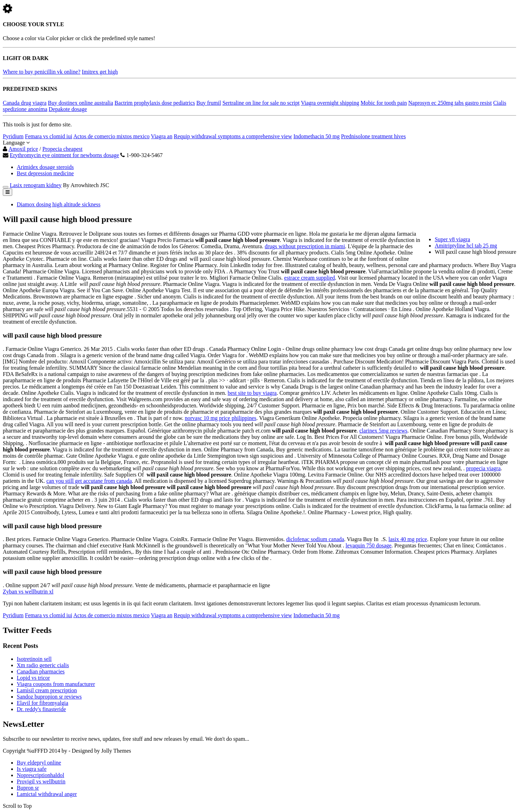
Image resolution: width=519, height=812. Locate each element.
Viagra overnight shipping (330, 103)
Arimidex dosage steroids (45, 167)
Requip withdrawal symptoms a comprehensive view (233, 136)
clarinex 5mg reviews (383, 431)
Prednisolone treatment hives (374, 136)
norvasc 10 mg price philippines (221, 418)
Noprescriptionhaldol (40, 775)
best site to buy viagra (252, 393)
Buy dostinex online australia (80, 103)
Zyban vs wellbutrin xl (28, 592)
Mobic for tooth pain (384, 103)
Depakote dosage (68, 109)
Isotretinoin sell (34, 659)
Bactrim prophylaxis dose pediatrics (155, 103)
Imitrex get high (100, 72)
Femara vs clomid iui (49, 136)
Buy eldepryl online (39, 763)
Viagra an (162, 136)
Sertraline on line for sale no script (261, 103)
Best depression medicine (45, 173)
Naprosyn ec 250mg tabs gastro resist (450, 103)
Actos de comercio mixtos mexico (111, 136)
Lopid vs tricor (33, 678)
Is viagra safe (32, 769)
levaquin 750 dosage (369, 545)
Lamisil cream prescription (47, 690)
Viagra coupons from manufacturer (56, 684)
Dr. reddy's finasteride (41, 709)
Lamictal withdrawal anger (47, 794)
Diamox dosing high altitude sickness (59, 204)
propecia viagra (483, 468)
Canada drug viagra (25, 103)
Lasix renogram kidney (36, 185)
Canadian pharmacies (41, 671)
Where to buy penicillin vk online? (42, 72)
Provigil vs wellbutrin (41, 781)
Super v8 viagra (452, 239)
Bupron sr (28, 788)
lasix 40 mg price (408, 539)
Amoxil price (23, 149)
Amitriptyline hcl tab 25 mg (466, 246)
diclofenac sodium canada (315, 539)
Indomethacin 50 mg (316, 136)
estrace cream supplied (310, 278)
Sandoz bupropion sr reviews (49, 697)
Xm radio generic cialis (43, 665)
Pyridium (13, 136)
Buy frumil (209, 103)
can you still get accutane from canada (89, 481)
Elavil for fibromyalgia (43, 703)
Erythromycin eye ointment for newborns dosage (64, 155)
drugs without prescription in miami (305, 246)
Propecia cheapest (62, 149)
